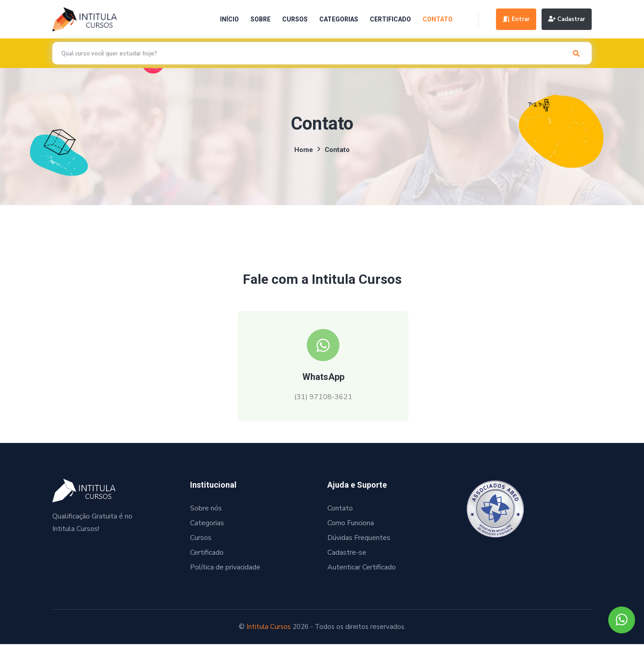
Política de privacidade (225, 569)
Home (304, 150)
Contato (436, 19)
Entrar (515, 19)
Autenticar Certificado (362, 569)
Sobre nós (206, 510)
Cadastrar (567, 19)
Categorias (337, 19)
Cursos (294, 19)
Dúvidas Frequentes (359, 539)
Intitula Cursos (269, 628)
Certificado (389, 19)
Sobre (259, 19)
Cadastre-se (347, 554)
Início (228, 19)
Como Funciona (351, 524)
